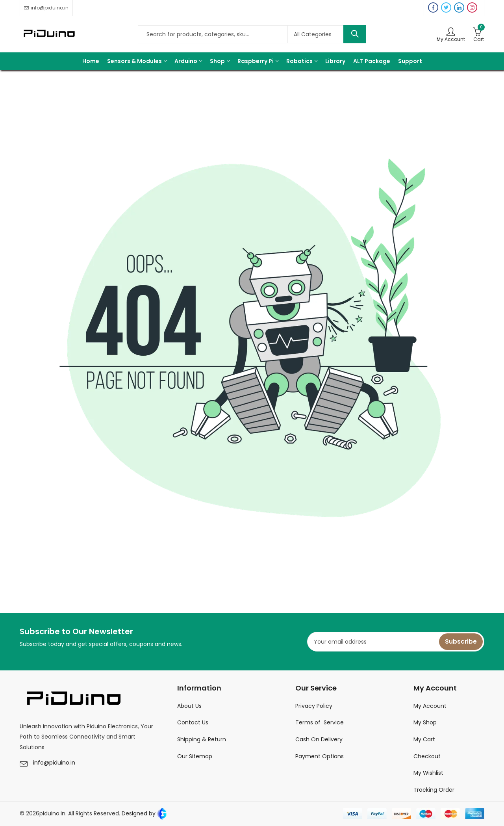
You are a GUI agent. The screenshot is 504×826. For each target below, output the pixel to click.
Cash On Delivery (319, 739)
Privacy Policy (314, 706)
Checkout (427, 756)
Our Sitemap (195, 756)
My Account (430, 706)
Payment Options (320, 756)
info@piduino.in (54, 763)
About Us (189, 706)
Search (355, 34)
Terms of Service (320, 722)
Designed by (144, 813)
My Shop (425, 722)
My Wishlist (428, 773)
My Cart (424, 739)
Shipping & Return (202, 739)
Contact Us (193, 722)
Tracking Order (434, 790)
